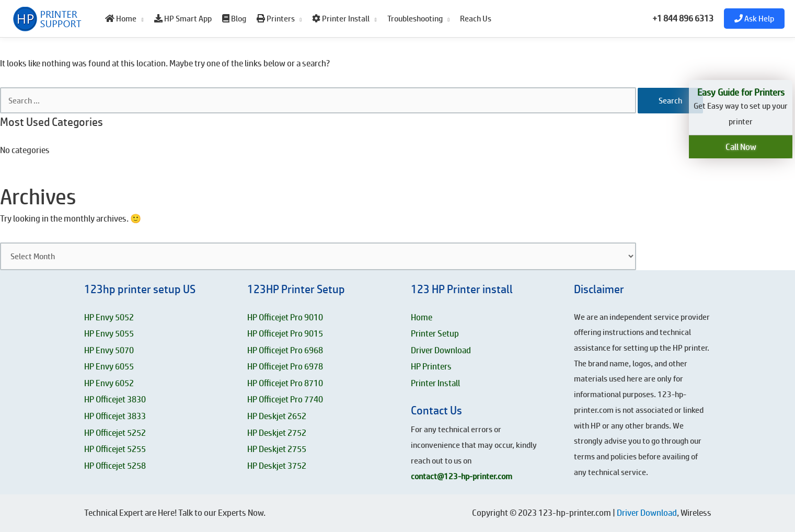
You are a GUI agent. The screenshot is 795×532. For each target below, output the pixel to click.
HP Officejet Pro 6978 (285, 366)
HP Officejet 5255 (115, 449)
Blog (234, 19)
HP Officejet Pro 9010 (285, 317)
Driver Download (441, 350)
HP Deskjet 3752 (277, 466)
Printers (276, 19)
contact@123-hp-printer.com (462, 476)
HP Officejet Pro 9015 (285, 333)
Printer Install (341, 19)
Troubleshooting (415, 19)
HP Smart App (183, 19)
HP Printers (431, 366)
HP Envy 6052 (109, 383)
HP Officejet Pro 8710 (285, 383)
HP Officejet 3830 (115, 399)
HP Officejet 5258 (115, 466)
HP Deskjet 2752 (277, 433)
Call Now (741, 147)
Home (121, 19)
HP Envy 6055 (109, 366)
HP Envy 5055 (109, 333)
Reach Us (476, 19)
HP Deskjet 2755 (277, 449)
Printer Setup (435, 333)
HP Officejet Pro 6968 (285, 350)
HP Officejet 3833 (115, 416)
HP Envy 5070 (109, 350)
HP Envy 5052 (109, 317)
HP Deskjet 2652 (277, 416)
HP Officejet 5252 (115, 433)
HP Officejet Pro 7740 (285, 399)
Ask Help (754, 19)
